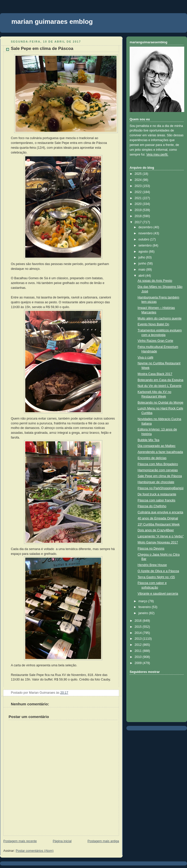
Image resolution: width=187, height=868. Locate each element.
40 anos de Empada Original (158, 518)
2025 (139, 174)
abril (142, 276)
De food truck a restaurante (157, 494)
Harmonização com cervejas (158, 470)
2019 (139, 210)
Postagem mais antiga (103, 841)
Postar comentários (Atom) (35, 851)
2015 (139, 627)
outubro (144, 239)
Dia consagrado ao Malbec (157, 446)
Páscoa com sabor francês (157, 500)
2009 (139, 663)
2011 (139, 651)
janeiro (144, 613)
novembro (146, 233)
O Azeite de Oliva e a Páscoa (158, 571)
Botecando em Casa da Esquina (161, 380)
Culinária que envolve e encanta (160, 512)
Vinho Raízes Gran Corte (156, 341)
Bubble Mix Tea (149, 440)
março (143, 601)
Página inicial (62, 841)
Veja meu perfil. (157, 155)
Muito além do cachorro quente (160, 318)
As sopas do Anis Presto (155, 281)
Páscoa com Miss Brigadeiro (158, 464)
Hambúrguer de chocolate (156, 482)
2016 (139, 621)
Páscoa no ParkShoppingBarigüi (161, 488)
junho (143, 263)
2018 (139, 216)
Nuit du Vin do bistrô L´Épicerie (160, 386)
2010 (139, 657)
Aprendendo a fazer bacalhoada (160, 452)
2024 (139, 180)
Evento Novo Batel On (154, 324)
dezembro (146, 227)
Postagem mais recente (20, 841)
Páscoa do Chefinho (152, 506)
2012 (139, 645)
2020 (139, 204)
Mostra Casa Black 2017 (155, 374)
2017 (139, 222)
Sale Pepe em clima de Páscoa (42, 49)
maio (142, 270)
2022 (139, 192)
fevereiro (145, 607)
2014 (139, 633)
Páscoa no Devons (151, 549)
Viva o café (146, 357)
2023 (139, 186)
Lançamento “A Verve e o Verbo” (161, 536)
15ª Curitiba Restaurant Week (159, 524)
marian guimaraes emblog (52, 22)
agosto (144, 252)
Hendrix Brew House (152, 565)
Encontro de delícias (152, 458)
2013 (139, 639)
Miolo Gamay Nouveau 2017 (158, 542)
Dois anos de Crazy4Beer (156, 530)
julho (142, 257)
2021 (139, 198)
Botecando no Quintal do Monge (161, 403)
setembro (146, 246)
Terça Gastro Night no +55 (156, 577)
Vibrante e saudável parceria (158, 594)
